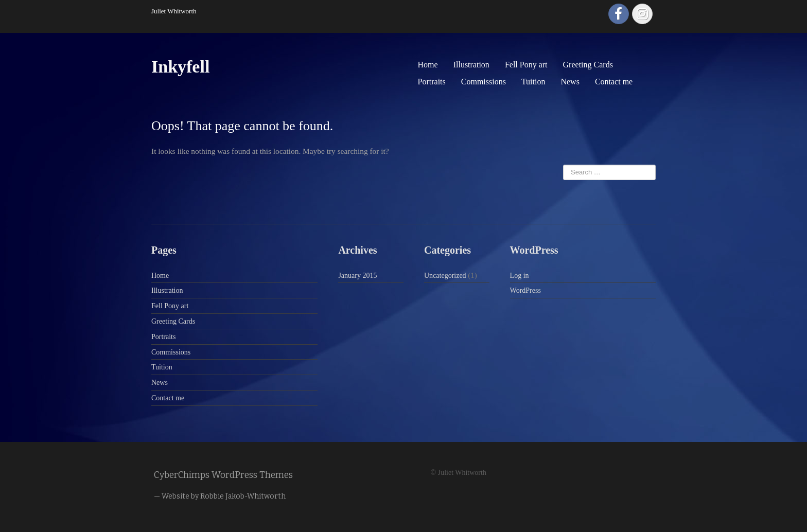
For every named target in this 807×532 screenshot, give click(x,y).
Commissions (484, 82)
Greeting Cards (588, 65)
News (570, 82)
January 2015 (357, 276)
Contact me (614, 82)
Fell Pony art (526, 65)
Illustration (471, 65)
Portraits (432, 82)
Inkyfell (180, 67)
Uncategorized (445, 276)
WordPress (525, 290)
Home (428, 65)
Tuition (533, 82)
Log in (520, 276)
